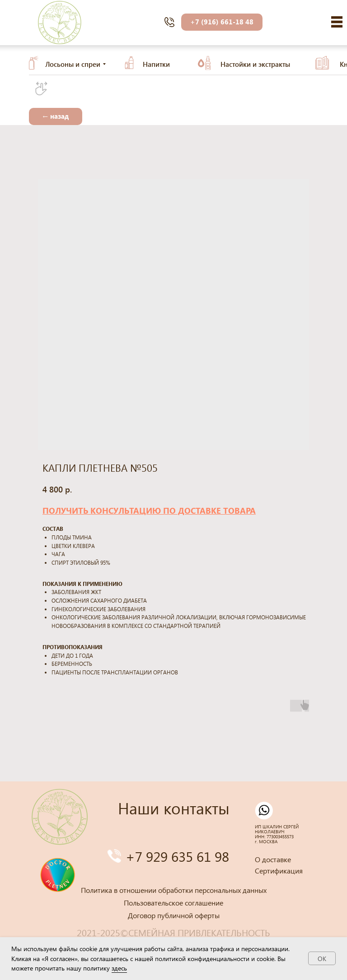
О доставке (273, 859)
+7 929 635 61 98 (177, 856)
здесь (119, 968)
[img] (337, 22)
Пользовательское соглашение (173, 903)
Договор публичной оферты (174, 915)
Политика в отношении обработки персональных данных (174, 890)
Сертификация (279, 871)
